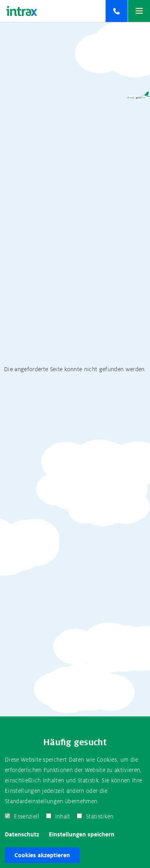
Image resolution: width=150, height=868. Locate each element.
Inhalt (63, 816)
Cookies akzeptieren (42, 855)
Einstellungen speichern (82, 834)
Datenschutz (22, 834)
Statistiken (100, 816)
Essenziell (27, 816)
